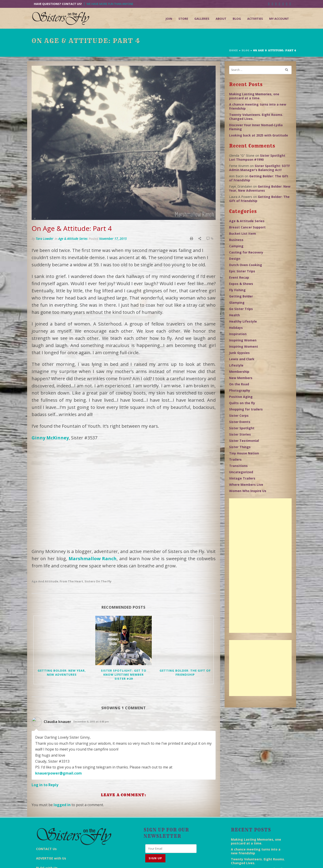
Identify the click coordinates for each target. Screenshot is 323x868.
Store (183, 19)
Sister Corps (239, 416)
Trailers (235, 459)
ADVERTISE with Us (51, 803)
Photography (240, 390)
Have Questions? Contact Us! (58, 4)
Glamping (237, 303)
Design (235, 259)
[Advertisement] (260, 566)
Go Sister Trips (241, 309)
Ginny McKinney (50, 438)
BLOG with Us (47, 812)
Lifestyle (236, 365)
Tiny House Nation (244, 453)
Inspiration (238, 334)
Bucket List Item (243, 233)
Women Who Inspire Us (248, 491)
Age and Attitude (45, 538)
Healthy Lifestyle (243, 321)
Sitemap (271, 860)
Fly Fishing (237, 290)
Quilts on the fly (242, 403)
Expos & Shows (241, 284)
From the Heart (71, 538)
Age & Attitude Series (73, 239)
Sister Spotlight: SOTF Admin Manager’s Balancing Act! (259, 168)
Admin (286, 860)
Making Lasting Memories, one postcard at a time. (254, 96)
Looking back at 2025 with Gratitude (259, 135)
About (221, 19)
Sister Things (240, 447)
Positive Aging (241, 397)
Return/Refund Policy (246, 860)
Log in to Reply (45, 742)
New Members (241, 378)
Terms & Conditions (214, 860)
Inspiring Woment (244, 346)
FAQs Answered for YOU (55, 831)
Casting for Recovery (246, 252)
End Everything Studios (138, 860)
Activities (255, 19)
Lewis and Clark (242, 359)
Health (234, 315)
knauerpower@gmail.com (59, 730)
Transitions (238, 466)
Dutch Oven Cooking (246, 265)
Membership (239, 372)
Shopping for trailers (246, 409)
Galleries (202, 19)
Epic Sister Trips (242, 271)
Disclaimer (189, 860)
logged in (62, 762)
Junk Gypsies (239, 353)
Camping (236, 246)
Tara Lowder (44, 239)
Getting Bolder (241, 296)
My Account (279, 19)
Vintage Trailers (242, 478)
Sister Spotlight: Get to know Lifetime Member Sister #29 (124, 632)
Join (169, 19)
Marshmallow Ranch (93, 516)
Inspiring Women (243, 340)
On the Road (239, 384)
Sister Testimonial (244, 441)
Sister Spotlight (242, 428)
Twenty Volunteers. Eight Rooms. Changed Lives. (256, 117)
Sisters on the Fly (98, 538)
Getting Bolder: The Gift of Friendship (185, 630)
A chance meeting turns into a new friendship (258, 106)
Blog (237, 19)
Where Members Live (246, 485)
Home (234, 50)
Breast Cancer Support (247, 227)
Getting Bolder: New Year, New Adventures (62, 630)
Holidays (236, 328)
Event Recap (239, 277)
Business (236, 240)
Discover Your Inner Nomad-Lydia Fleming (256, 127)
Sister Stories (240, 434)
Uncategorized (241, 472)
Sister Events (240, 422)
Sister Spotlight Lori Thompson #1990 (257, 157)
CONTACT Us (46, 793)
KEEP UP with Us (49, 822)
